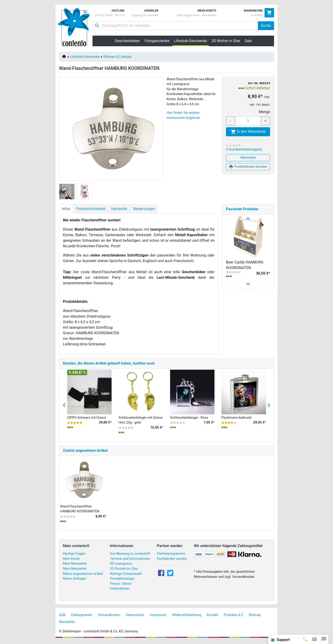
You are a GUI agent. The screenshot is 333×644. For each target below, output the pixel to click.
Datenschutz (135, 618)
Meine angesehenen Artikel (83, 576)
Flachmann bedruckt (237, 420)
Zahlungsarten (82, 618)
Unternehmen (120, 591)
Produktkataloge (122, 581)
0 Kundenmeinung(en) (244, 149)
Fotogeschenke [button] (157, 41)
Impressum (158, 618)
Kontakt (213, 618)
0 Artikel (257, 15)
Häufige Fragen (74, 556)
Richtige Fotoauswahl (126, 576)
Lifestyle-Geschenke (85, 57)
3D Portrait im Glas (124, 571)
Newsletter (67, 624)
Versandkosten (109, 618)
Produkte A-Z (233, 618)
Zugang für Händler (145, 15)
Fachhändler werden (172, 561)
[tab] (305, 639)
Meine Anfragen (75, 581)
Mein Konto (71, 561)
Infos (66, 209)
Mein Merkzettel (75, 571)
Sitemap (255, 618)
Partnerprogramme (171, 556)
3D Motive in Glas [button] (226, 41)
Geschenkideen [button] (127, 41)
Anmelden (209, 15)
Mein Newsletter (75, 566)
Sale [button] (248, 41)
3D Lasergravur (121, 566)
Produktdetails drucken (248, 167)
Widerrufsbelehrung (187, 618)
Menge (264, 112)
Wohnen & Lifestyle (117, 57)
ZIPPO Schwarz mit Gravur (87, 420)
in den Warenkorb (248, 132)
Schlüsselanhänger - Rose (189, 420)
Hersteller (119, 209)
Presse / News (121, 586)
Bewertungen (144, 209)
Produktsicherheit (91, 209)
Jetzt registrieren (188, 15)
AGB (62, 618)
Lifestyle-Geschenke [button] (192, 41)
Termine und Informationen (130, 561)
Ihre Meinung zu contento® (130, 556)
